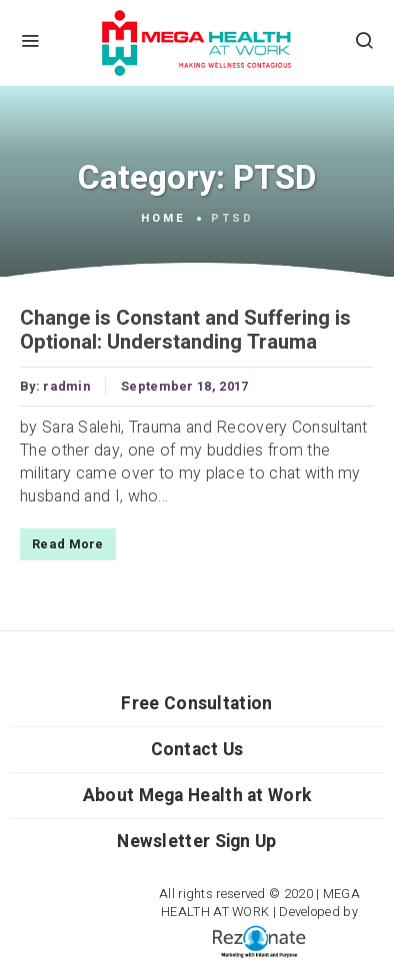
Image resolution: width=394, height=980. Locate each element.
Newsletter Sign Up (196, 842)
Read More (68, 544)
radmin (66, 387)
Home (163, 219)
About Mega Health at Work (197, 796)
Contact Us (197, 750)
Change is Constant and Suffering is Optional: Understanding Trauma (185, 331)
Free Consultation (196, 704)
